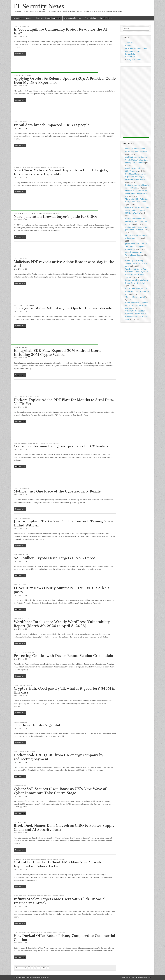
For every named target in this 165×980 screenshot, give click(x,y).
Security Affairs (22, 122)
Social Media (105, 18)
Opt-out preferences (73, 18)
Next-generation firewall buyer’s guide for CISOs (56, 217)
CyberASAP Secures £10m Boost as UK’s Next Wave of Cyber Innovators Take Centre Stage (60, 791)
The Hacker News (22, 347)
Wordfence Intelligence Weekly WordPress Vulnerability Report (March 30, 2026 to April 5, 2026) (62, 624)
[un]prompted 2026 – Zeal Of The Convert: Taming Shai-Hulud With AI (64, 523)
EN (15, 26)
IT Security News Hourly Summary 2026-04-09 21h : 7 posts (61, 590)
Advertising (18, 18)
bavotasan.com (146, 977)
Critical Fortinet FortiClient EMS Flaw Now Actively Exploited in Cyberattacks (58, 864)
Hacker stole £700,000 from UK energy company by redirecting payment (59, 757)
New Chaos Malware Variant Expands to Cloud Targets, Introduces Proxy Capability (61, 172)
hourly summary (20, 585)
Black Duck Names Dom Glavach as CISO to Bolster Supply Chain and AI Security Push (64, 828)
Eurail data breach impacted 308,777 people (52, 125)
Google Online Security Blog (26, 653)
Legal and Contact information (48, 18)
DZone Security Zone (21, 75)
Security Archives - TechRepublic (28, 397)
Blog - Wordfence (20, 619)
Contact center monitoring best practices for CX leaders (61, 446)
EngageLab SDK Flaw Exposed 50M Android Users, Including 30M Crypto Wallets (58, 353)
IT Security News (39, 6)
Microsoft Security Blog (25, 305)
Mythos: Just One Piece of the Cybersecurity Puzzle (57, 491)
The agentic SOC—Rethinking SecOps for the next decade (63, 308)
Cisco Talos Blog (20, 722)
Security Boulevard (23, 26)
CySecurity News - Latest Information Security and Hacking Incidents (38, 167)
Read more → (20, 54)
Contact (29, 18)
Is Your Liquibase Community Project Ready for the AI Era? (60, 31)
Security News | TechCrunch (26, 752)
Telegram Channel (134, 60)
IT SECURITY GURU (22, 786)
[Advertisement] (55, 67)
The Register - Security (24, 685)
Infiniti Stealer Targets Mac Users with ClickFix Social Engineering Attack (60, 901)
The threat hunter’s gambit (37, 725)
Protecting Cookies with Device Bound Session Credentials (63, 656)
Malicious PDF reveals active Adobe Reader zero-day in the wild (64, 264)
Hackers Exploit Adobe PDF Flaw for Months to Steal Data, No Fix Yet (64, 402)
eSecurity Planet (22, 555)
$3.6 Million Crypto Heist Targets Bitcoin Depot (54, 558)
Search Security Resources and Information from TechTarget (38, 213)
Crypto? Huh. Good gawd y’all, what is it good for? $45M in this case (65, 690)
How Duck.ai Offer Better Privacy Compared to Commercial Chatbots (64, 938)
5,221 (43, 968)
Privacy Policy (90, 18)
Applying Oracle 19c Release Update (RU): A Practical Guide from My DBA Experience (65, 81)
